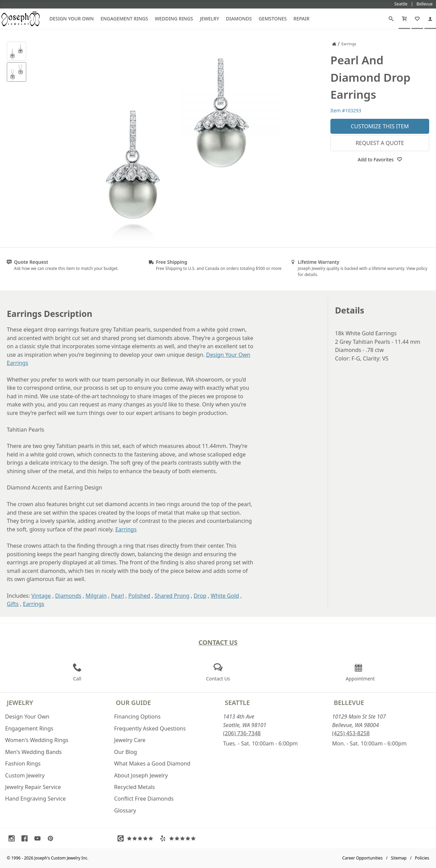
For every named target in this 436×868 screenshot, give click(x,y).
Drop (200, 596)
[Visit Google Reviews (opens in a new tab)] (137, 838)
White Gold (225, 596)
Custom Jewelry (25, 775)
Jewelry (210, 19)
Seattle (237, 702)
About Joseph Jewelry (141, 775)
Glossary (125, 810)
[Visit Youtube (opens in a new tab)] (39, 838)
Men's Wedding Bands (33, 752)
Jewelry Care (130, 740)
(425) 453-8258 (351, 733)
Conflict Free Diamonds (144, 799)
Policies (422, 858)
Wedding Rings (174, 19)
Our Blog (126, 752)
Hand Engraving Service (35, 799)
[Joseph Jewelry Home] (334, 44)
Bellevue (349, 702)
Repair (302, 19)
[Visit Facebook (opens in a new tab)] (26, 838)
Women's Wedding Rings (37, 740)
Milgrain (96, 596)
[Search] (391, 19)
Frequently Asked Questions (150, 728)
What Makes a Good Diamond (152, 763)
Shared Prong (172, 596)
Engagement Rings (124, 19)
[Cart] (404, 19)
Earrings (126, 529)
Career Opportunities (363, 858)
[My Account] (430, 19)
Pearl (118, 596)
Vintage (41, 596)
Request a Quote (380, 143)
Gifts (13, 604)
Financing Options (137, 717)
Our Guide (133, 702)
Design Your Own (72, 19)
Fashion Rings (23, 763)
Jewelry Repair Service (33, 787)
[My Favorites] (417, 19)
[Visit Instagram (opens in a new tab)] (13, 838)
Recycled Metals (135, 787)
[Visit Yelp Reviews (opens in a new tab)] (179, 838)
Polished (139, 596)
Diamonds (239, 19)
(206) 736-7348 (242, 733)
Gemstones (272, 19)
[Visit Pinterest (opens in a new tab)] (52, 838)
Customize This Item (380, 126)
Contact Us (218, 642)
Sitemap (399, 858)
